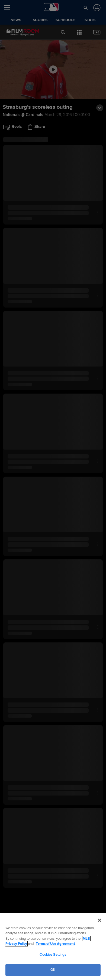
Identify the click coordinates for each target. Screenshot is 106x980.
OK (53, 970)
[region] (53, 946)
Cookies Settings (53, 955)
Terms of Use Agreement (55, 944)
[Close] (99, 920)
